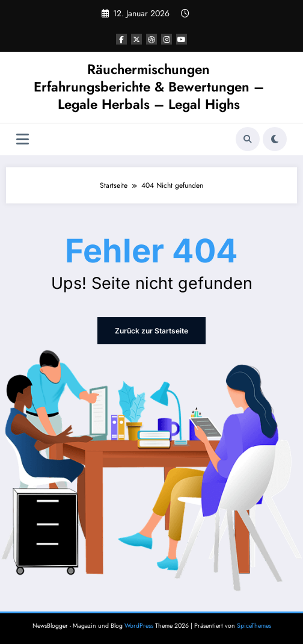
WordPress (139, 626)
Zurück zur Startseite (151, 331)
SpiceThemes (254, 626)
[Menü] (23, 139)
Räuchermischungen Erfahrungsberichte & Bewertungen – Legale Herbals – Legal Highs (149, 87)
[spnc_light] (275, 139)
